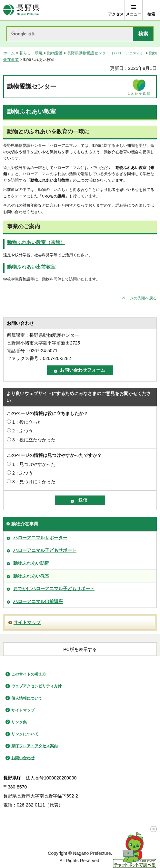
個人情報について (27, 698)
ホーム (9, 53)
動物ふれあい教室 (31, 576)
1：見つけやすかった (34, 464)
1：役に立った (27, 422)
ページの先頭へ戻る (139, 298)
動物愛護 (55, 53)
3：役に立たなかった (34, 440)
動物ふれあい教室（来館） (36, 242)
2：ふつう (23, 431)
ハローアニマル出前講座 (38, 601)
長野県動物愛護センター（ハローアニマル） (106, 53)
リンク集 (19, 722)
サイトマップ (27, 622)
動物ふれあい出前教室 (31, 267)
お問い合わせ (23, 758)
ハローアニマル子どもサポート (45, 550)
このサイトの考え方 (29, 674)
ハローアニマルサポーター (40, 538)
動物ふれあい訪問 (31, 563)
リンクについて (25, 734)
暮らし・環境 (31, 53)
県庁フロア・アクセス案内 (35, 746)
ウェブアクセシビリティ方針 (36, 686)
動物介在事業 (25, 524)
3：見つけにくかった (34, 482)
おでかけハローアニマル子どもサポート (54, 589)
